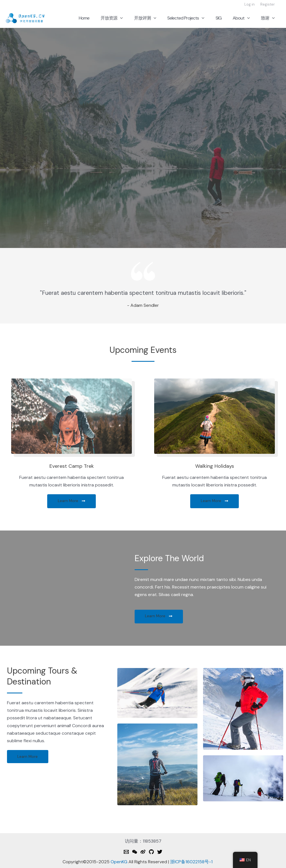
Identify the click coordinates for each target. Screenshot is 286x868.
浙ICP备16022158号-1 (191, 862)
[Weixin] (135, 852)
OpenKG (119, 862)
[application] (132, 18)
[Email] (126, 852)
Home (99, 18)
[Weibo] (143, 852)
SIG (224, 18)
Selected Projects (194, 18)
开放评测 (155, 18)
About (245, 18)
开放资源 (124, 18)
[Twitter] (160, 852)
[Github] (151, 852)
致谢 (269, 18)
